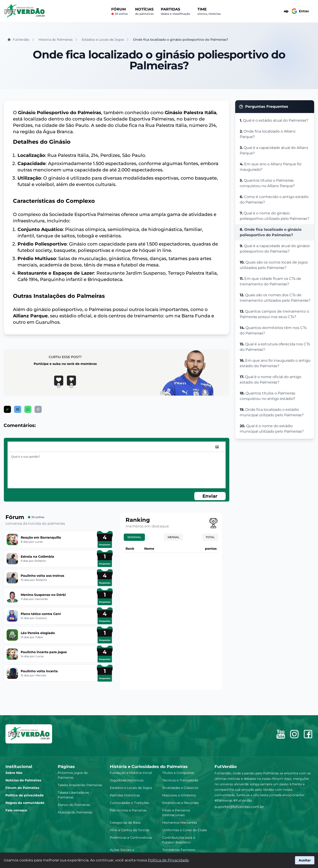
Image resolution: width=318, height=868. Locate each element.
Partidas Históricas (125, 795)
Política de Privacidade (168, 860)
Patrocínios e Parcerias (128, 810)
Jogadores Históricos (127, 780)
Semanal (134, 537)
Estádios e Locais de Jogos (131, 788)
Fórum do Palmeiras (22, 788)
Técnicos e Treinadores (180, 780)
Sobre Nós (14, 773)
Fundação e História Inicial (131, 773)
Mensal (174, 537)
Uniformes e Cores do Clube (184, 830)
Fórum (120, 11)
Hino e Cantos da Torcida (130, 830)
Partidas (175, 11)
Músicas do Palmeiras (75, 812)
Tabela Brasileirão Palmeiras (80, 785)
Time (209, 11)
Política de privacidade (25, 795)
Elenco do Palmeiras (74, 805)
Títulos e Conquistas (178, 773)
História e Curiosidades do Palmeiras (149, 767)
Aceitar (305, 860)
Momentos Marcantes (180, 823)
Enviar (210, 496)
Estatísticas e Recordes (180, 803)
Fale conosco (16, 810)
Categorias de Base (125, 823)
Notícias (144, 11)
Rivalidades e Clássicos (180, 788)
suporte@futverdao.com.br (239, 807)
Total (210, 537)
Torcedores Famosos (179, 850)
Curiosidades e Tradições (129, 803)
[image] (217, 447)
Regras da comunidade (25, 803)
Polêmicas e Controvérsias (131, 838)
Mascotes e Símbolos (179, 795)
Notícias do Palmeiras (23, 780)
